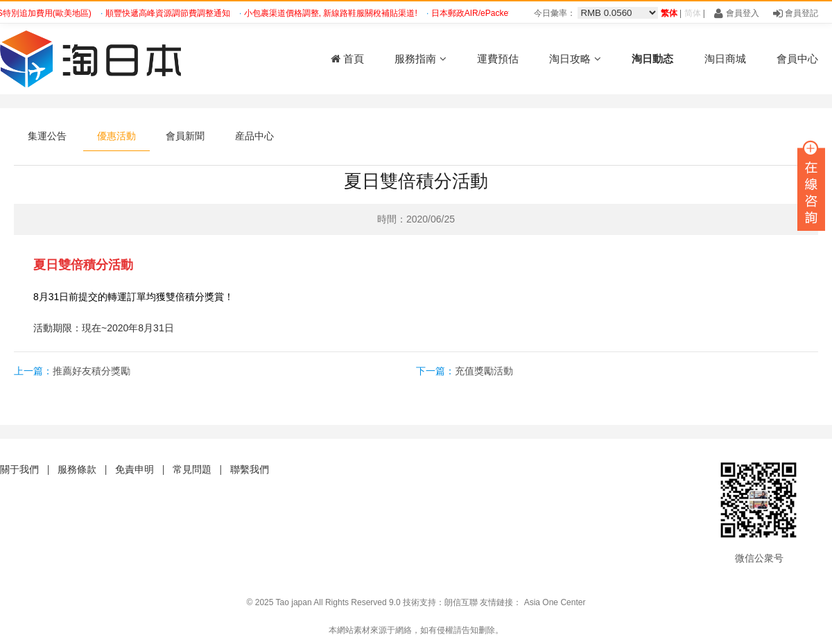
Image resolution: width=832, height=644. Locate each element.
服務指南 (420, 59)
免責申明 (135, 469)
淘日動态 (652, 59)
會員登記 (796, 13)
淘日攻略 (575, 59)
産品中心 (254, 136)
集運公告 (47, 136)
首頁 (347, 59)
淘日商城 (725, 59)
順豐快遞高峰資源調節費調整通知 (170, 13)
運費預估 (498, 59)
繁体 (669, 13)
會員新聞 (185, 136)
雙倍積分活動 (96, 265)
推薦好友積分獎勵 (92, 371)
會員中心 (797, 59)
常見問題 (192, 469)
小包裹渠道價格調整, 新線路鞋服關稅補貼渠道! (333, 13)
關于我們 (19, 469)
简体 (693, 13)
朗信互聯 (461, 602)
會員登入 (736, 13)
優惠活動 (116, 136)
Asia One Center (555, 602)
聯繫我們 (250, 469)
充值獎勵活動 (484, 371)
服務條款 (77, 469)
